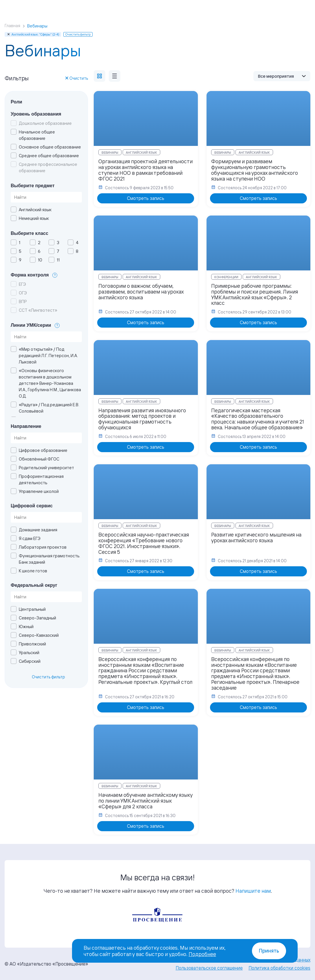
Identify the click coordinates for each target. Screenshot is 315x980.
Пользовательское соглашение (209, 968)
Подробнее (202, 954)
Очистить (77, 78)
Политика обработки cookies (279, 968)
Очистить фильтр (48, 677)
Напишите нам (253, 891)
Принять (269, 951)
